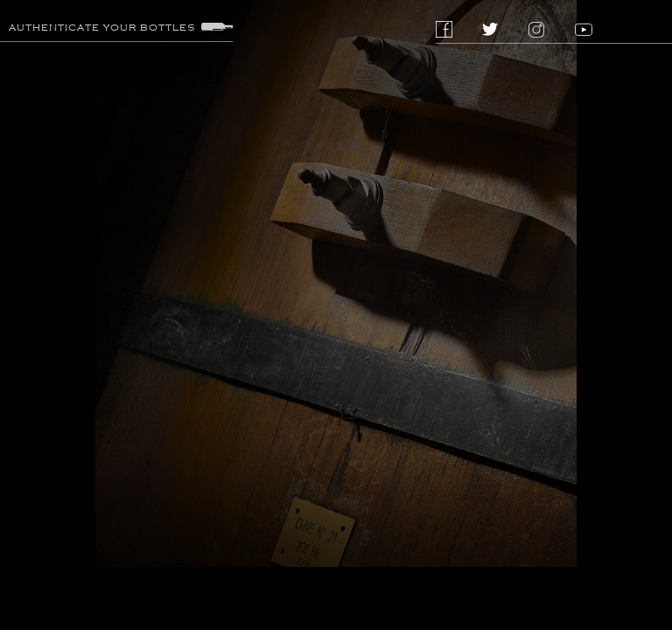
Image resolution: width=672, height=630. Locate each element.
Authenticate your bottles (121, 27)
